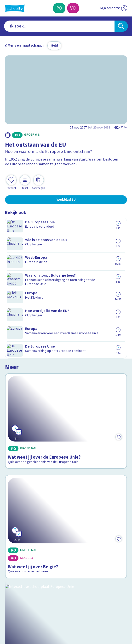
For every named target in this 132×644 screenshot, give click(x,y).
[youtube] (39, 607)
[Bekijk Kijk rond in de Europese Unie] (66, 404)
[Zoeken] (121, 26)
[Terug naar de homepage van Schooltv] (15, 8)
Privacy (12, 537)
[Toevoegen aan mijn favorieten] (11, 178)
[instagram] (18, 607)
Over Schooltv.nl (22, 531)
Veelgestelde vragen (26, 524)
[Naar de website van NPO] (124, 8)
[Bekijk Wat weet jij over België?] (66, 328)
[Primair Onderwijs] (59, 8)
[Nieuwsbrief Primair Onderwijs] (42, 571)
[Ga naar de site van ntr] (109, 618)
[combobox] (59, 26)
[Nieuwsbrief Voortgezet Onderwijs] (90, 571)
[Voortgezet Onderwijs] (73, 8)
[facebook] (7, 607)
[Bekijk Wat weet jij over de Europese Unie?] (66, 254)
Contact (13, 517)
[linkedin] (29, 607)
